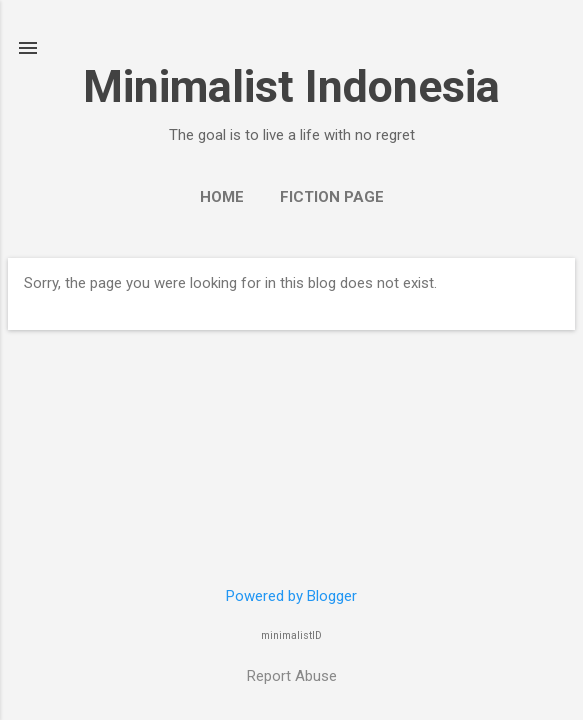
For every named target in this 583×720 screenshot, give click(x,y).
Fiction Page (332, 197)
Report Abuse (292, 676)
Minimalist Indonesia (291, 86)
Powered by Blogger (291, 596)
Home (222, 197)
